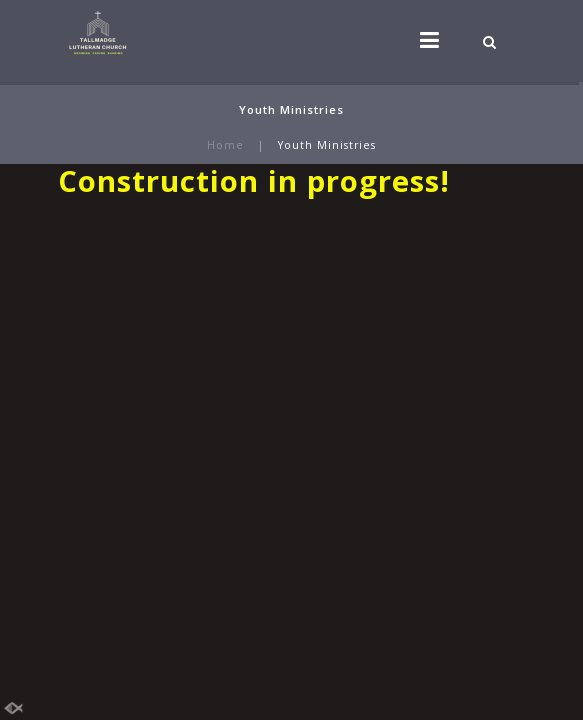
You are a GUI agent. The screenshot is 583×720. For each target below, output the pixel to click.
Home (225, 145)
